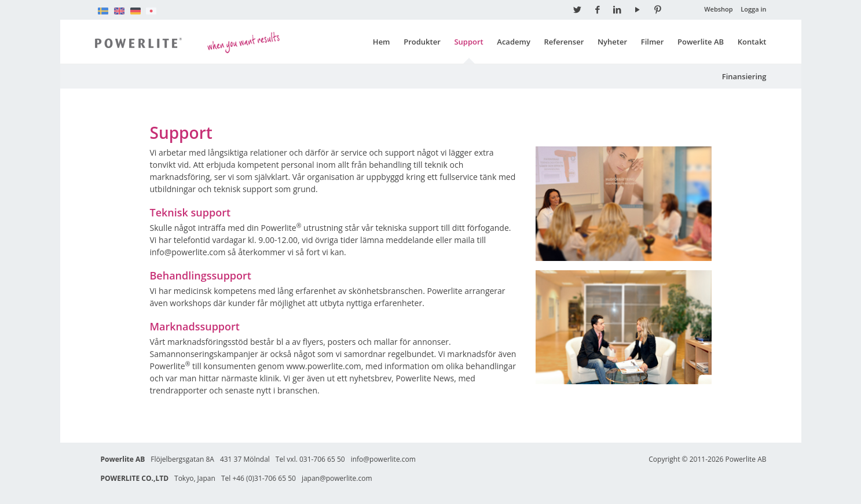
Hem (382, 42)
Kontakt (752, 42)
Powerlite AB (701, 42)
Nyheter (612, 42)
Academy (514, 42)
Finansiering (744, 76)
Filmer (653, 42)
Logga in (753, 9)
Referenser (564, 42)
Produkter (422, 42)
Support (468, 42)
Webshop (719, 9)
